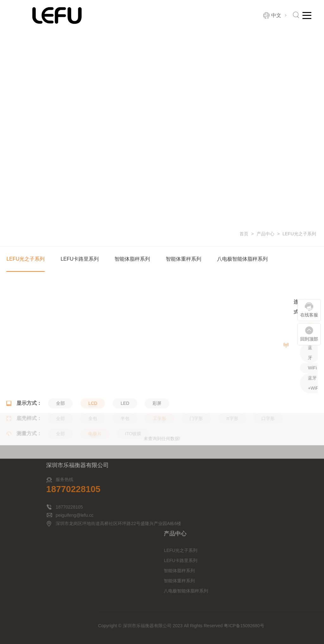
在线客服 (309, 315)
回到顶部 (309, 339)
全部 (310, 357)
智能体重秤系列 (184, 259)
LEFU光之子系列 (299, 234)
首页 (244, 234)
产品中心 (265, 234)
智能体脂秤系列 (132, 259)
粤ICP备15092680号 (294, 626)
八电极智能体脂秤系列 (242, 259)
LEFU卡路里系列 (80, 259)
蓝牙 (310, 377)
